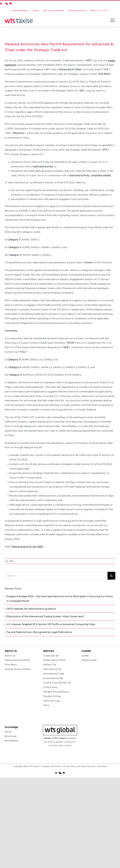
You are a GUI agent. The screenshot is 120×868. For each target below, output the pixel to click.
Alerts (8, 732)
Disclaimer (102, 766)
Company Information (51, 766)
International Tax (52, 669)
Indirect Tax (50, 665)
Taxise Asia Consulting (17, 660)
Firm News (11, 665)
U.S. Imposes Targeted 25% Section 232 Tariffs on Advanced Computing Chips (51, 624)
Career (85, 656)
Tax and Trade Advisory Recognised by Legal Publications (39, 632)
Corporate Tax (51, 656)
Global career (89, 660)
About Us (10, 656)
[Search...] (56, 576)
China (46, 705)
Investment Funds (53, 678)
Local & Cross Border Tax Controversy (57, 685)
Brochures (11, 736)
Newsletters (12, 741)
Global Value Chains (54, 660)
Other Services (51, 701)
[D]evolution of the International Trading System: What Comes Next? (45, 616)
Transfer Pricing (52, 696)
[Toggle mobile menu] (113, 20)
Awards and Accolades (18, 669)
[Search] (111, 576)
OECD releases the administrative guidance (31, 609)
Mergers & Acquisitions (56, 692)
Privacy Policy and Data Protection (79, 766)
